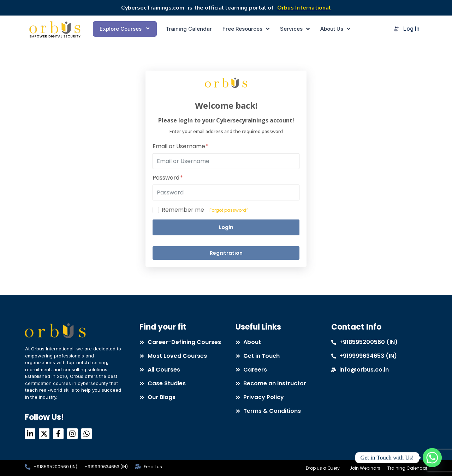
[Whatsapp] (432, 458)
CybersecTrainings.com (153, 8)
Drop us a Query (323, 468)
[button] (125, 29)
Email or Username (181, 147)
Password (168, 178)
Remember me (183, 210)
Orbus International (304, 8)
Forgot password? (229, 210)
